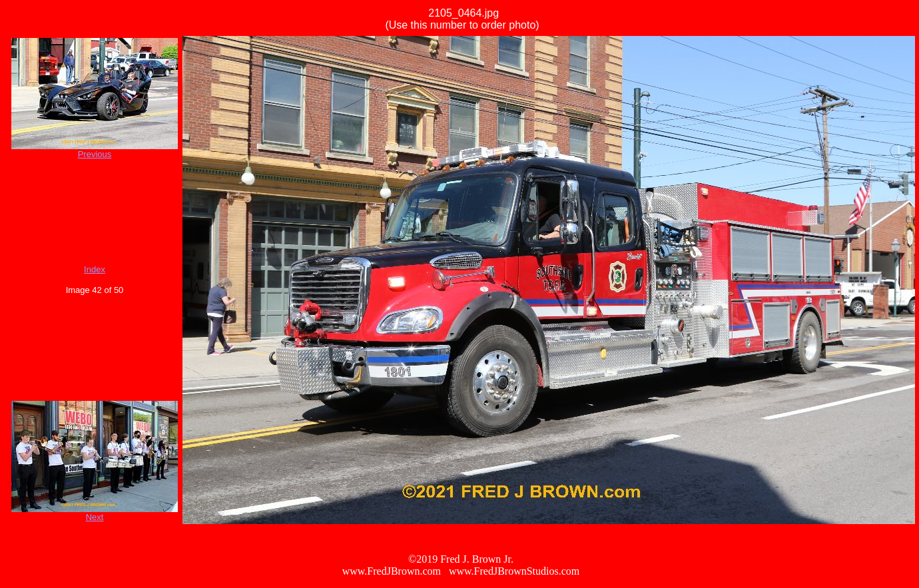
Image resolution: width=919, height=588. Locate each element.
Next (95, 517)
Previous (95, 154)
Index (95, 269)
